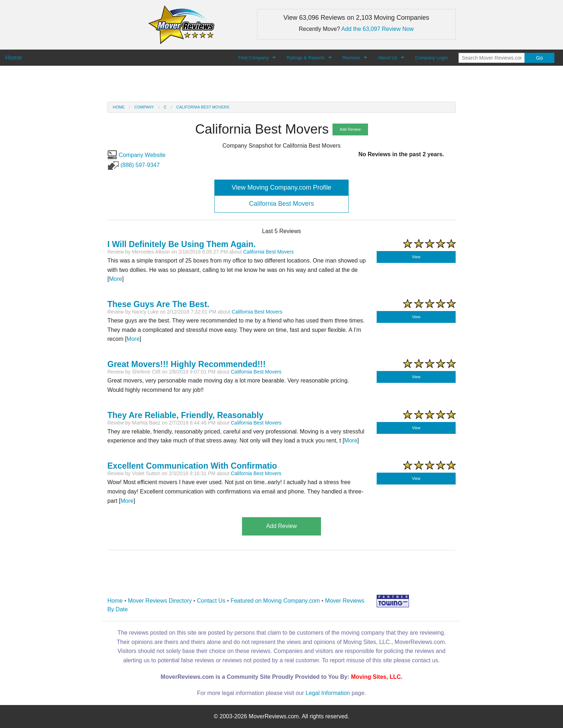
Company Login (431, 58)
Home (119, 107)
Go (539, 58)
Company (144, 107)
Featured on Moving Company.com (275, 601)
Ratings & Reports (306, 58)
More (115, 279)
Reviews (351, 58)
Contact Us (211, 601)
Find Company (254, 58)
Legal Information (328, 693)
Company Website (136, 155)
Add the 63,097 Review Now (378, 29)
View (416, 257)
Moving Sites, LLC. (377, 677)
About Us (388, 58)
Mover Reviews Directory (160, 601)
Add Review (350, 129)
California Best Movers (203, 107)
